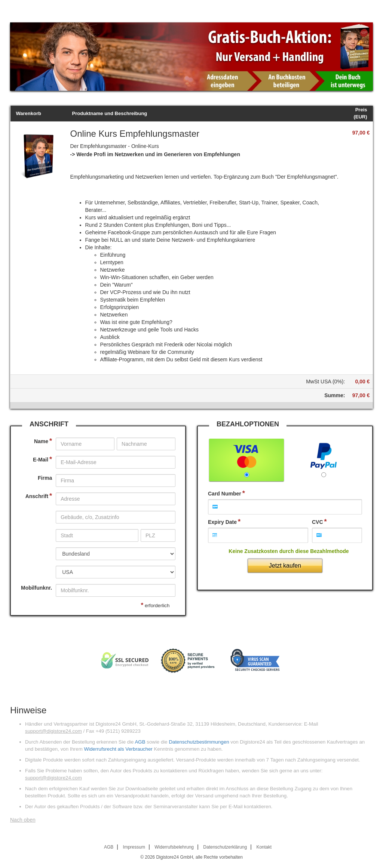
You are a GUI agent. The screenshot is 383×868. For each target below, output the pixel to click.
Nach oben (23, 820)
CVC (318, 522)
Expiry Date (222, 522)
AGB (140, 742)
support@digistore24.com (53, 731)
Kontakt (264, 847)
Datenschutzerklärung (225, 847)
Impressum (134, 847)
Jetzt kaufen (285, 566)
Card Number (225, 494)
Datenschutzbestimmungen (199, 742)
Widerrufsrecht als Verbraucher (118, 749)
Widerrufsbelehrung (174, 847)
